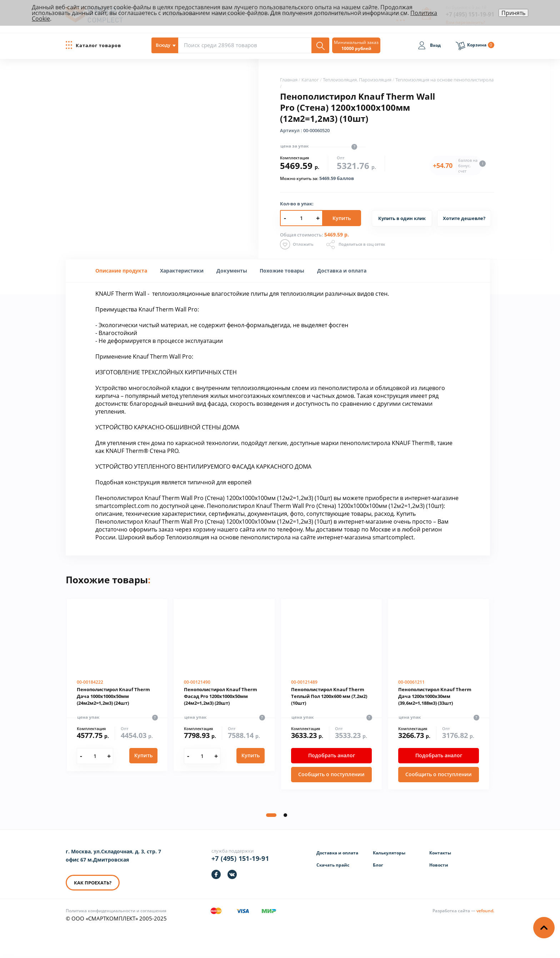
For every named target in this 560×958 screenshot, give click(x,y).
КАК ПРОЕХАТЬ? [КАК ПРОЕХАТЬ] (93, 883)
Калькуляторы (389, 853)
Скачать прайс (333, 865)
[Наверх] (544, 928)
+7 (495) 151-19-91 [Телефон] (240, 858)
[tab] (121, 271)
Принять (513, 13)
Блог (378, 865)
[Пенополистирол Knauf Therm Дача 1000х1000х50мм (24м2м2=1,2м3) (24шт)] (117, 685)
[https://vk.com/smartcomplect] (232, 874)
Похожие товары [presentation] (282, 271)
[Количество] (95, 756)
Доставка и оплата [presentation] (342, 271)
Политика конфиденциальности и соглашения (116, 911)
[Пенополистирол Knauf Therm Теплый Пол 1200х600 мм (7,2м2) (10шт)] (331, 694)
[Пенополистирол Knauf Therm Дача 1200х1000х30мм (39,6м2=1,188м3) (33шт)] (439, 694)
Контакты (440, 853)
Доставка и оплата (337, 853)
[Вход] (429, 46)
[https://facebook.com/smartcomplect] (216, 874)
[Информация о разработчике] (463, 911)
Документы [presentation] (232, 271)
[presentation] (182, 271)
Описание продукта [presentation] (121, 271)
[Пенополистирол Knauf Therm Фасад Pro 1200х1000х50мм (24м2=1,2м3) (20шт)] (224, 685)
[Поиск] (320, 45)
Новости (439, 865)
